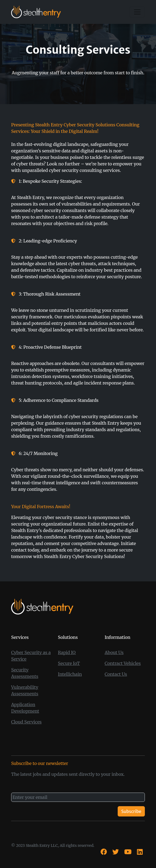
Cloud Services (26, 722)
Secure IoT (69, 663)
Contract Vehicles (123, 663)
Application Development (25, 708)
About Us (114, 652)
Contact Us (116, 674)
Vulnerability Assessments (25, 690)
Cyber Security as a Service (31, 656)
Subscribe (131, 811)
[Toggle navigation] (137, 12)
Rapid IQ (67, 652)
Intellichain (70, 674)
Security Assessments (25, 673)
